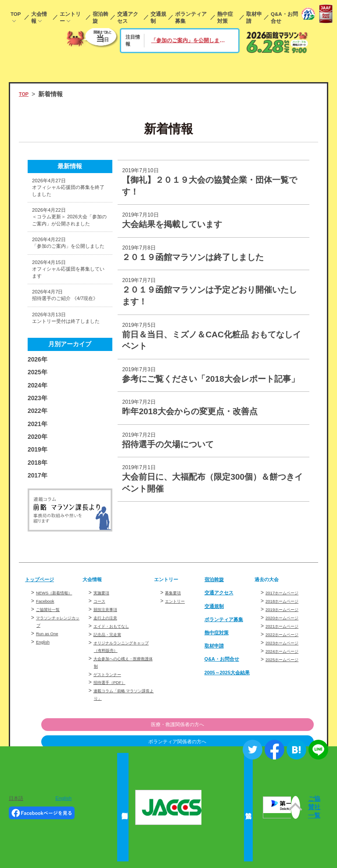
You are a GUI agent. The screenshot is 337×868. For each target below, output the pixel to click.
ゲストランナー (112, 734)
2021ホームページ (287, 686)
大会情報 (39, 18)
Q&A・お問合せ (284, 18)
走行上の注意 (109, 678)
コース (101, 661)
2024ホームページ (287, 711)
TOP (16, 14)
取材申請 (254, 18)
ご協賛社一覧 (52, 677)
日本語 (16, 798)
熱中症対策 (225, 18)
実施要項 (104, 653)
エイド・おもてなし (117, 686)
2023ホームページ (287, 703)
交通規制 (158, 18)
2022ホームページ (287, 694)
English (45, 709)
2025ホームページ (287, 720)
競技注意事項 (109, 669)
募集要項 (176, 653)
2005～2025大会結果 (227, 735)
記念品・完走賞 (112, 694)
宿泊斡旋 (100, 18)
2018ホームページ (287, 661)
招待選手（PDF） (115, 742)
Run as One (50, 701)
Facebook (48, 669)
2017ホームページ (287, 653)
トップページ (43, 639)
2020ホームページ (287, 678)
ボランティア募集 (191, 18)
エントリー (70, 18)
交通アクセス (128, 18)
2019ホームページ (287, 669)
